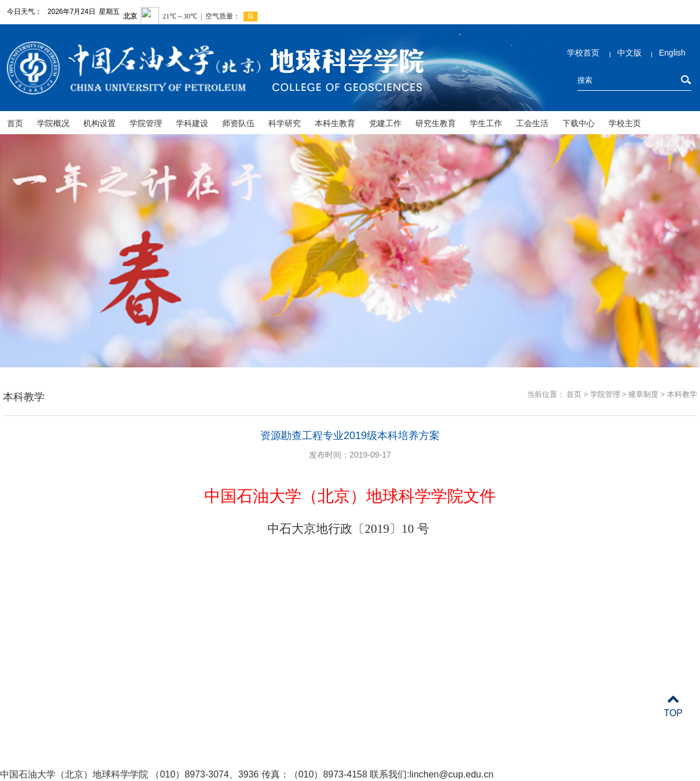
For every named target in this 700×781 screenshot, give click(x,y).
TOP (673, 706)
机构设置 (100, 123)
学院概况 (53, 123)
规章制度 (643, 394)
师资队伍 (238, 123)
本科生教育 (335, 123)
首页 (15, 123)
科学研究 (285, 123)
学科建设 (192, 123)
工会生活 (532, 123)
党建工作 (385, 123)
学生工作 (486, 123)
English (672, 53)
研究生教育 (436, 123)
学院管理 (146, 123)
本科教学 (682, 394)
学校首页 (583, 53)
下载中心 (579, 123)
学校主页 (625, 123)
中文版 (629, 53)
